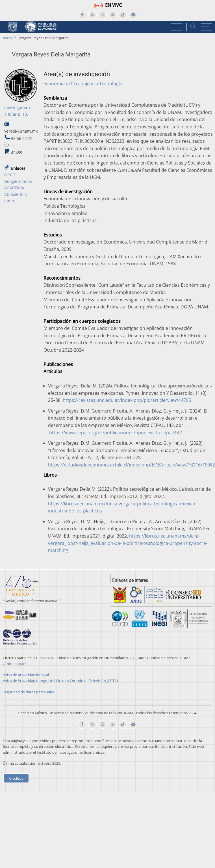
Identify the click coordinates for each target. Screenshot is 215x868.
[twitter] (92, 15)
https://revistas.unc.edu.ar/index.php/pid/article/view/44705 (127, 400)
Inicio (7, 38)
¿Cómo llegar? (15, 664)
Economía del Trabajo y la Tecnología (83, 84)
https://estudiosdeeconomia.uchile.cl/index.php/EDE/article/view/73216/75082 (132, 465)
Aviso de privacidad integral (26, 675)
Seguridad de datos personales (29, 692)
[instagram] (103, 15)
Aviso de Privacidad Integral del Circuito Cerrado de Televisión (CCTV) (60, 681)
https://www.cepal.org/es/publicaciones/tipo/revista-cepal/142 (116, 433)
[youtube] (113, 15)
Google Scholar (18, 181)
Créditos (16, 778)
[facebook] (82, 15)
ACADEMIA (14, 188)
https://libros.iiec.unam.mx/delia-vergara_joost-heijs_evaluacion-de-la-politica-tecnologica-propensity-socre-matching (128, 543)
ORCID (10, 175)
